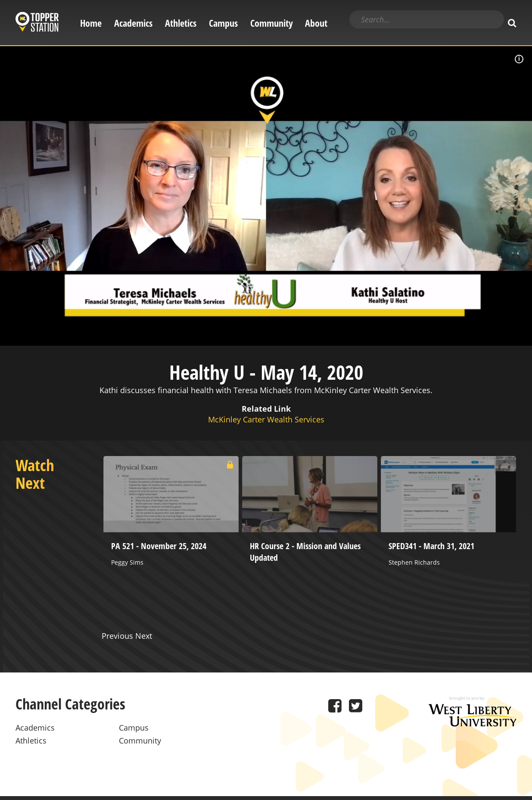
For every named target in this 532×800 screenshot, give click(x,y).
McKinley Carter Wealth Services (266, 419)
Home (91, 23)
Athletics (181, 23)
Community (272, 23)
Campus (223, 23)
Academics (133, 23)
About (316, 23)
